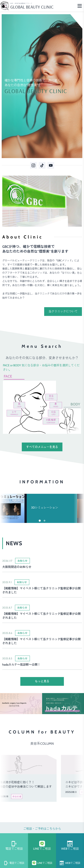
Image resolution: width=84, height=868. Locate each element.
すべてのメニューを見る (42, 447)
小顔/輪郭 (51, 421)
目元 (51, 397)
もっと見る (42, 681)
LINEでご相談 (42, 846)
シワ (14, 413)
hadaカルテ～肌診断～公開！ (21, 665)
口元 (54, 413)
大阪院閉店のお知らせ (17, 567)
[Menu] (80, 6)
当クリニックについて (63, 311)
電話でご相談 (14, 846)
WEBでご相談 (70, 846)
